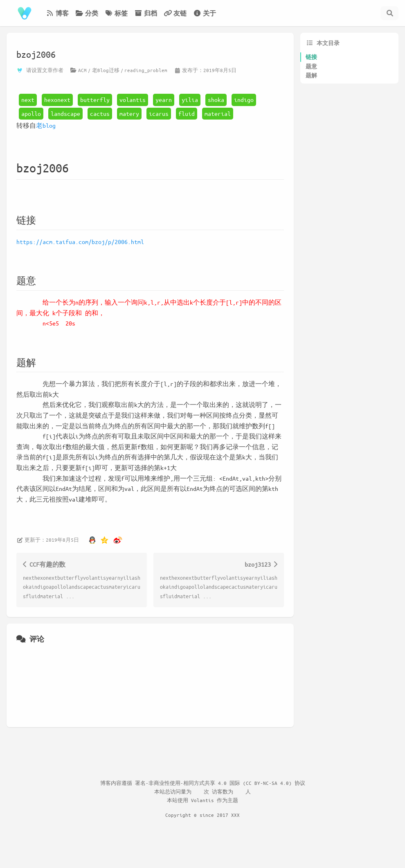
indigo (244, 99)
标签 (116, 13)
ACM (82, 70)
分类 (87, 13)
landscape (65, 113)
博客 (57, 13)
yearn (164, 99)
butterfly (95, 99)
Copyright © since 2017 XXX (202, 815)
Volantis (202, 800)
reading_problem (146, 70)
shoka (216, 99)
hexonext (57, 99)
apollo (31, 113)
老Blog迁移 (106, 70)
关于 (205, 13)
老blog (46, 125)
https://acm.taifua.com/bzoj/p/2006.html (80, 242)
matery (129, 113)
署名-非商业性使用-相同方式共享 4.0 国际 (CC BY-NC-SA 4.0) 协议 (220, 783)
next (28, 99)
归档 (146, 13)
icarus (159, 113)
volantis (133, 99)
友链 (175, 13)
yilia (190, 99)
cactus (100, 113)
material (218, 113)
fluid (187, 113)
